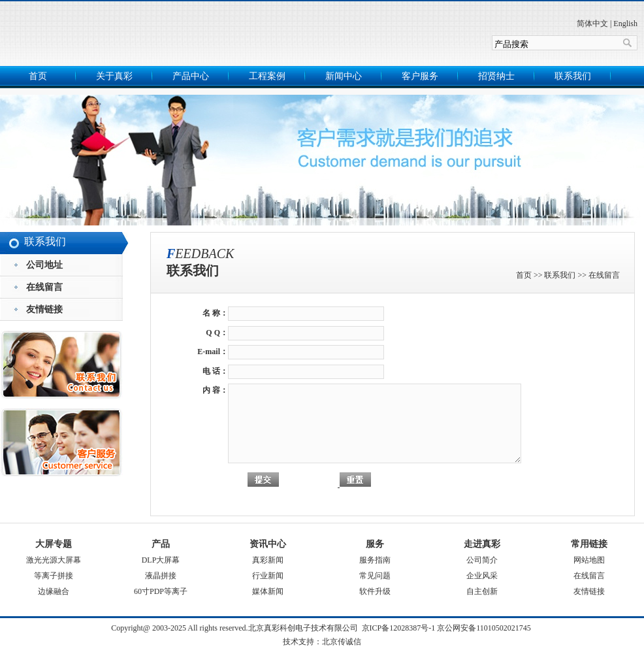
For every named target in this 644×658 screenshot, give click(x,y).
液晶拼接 (161, 576)
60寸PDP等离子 (161, 591)
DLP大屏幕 (161, 560)
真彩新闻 (268, 560)
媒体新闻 (268, 591)
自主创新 (482, 591)
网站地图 (589, 560)
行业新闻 (268, 576)
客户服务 (420, 76)
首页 (38, 76)
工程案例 (267, 76)
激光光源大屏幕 (54, 560)
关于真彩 (114, 76)
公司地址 (44, 265)
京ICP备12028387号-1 (399, 628)
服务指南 (375, 560)
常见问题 (375, 576)
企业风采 (482, 576)
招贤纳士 (496, 76)
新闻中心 (344, 76)
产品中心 (191, 76)
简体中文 (592, 24)
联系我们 (573, 76)
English (625, 24)
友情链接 (44, 309)
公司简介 (482, 560)
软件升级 (375, 591)
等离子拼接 (54, 576)
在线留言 (44, 287)
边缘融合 (54, 591)
